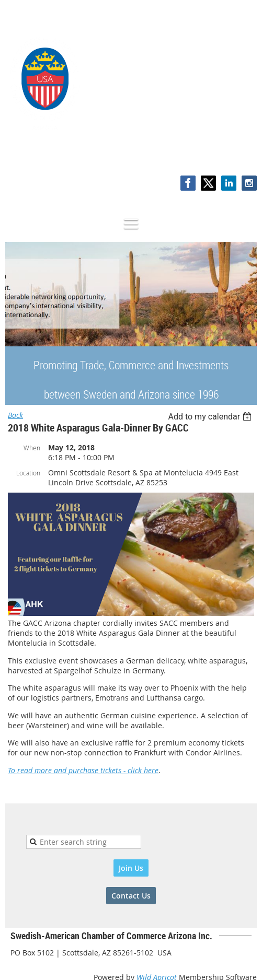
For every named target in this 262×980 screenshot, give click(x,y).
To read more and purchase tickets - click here (83, 770)
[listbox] (211, 417)
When (32, 448)
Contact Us (131, 896)
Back (15, 415)
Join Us (131, 868)
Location (28, 473)
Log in (246, 154)
